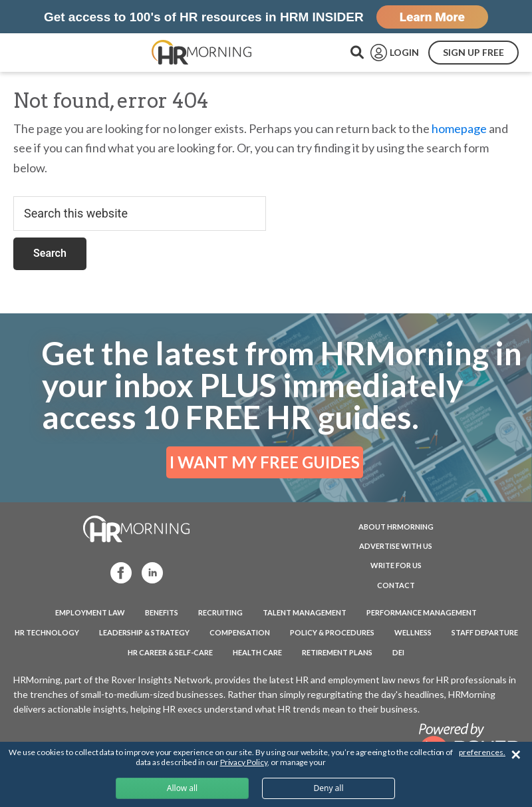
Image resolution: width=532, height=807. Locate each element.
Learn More (432, 17)
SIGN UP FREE (473, 52)
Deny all (328, 788)
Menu (40, 52)
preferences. (482, 752)
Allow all (182, 788)
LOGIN (404, 52)
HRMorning (201, 53)
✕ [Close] (516, 755)
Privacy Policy (244, 762)
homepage (459, 128)
